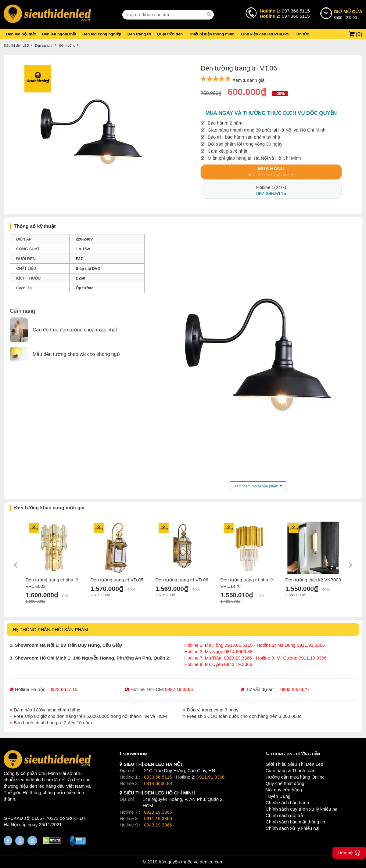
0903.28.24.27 (295, 689)
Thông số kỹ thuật (35, 226)
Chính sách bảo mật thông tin (295, 822)
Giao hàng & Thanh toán (291, 770)
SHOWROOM (135, 754)
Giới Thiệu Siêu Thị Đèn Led (294, 764)
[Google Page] (20, 841)
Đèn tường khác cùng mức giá (49, 508)
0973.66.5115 (63, 689)
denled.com (212, 862)
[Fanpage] (8, 841)
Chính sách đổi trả (284, 815)
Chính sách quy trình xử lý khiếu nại (302, 809)
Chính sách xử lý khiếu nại (292, 828)
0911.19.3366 (158, 818)
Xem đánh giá (248, 80)
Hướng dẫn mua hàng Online (295, 777)
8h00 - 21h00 (348, 14)
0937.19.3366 (179, 689)
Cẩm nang (22, 311)
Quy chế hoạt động (285, 783)
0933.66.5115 (158, 777)
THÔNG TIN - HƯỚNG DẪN (295, 754)
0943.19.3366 (158, 825)
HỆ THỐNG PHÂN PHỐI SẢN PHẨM (50, 629)
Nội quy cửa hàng (284, 790)
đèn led (37, 786)
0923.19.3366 (158, 812)
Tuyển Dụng (278, 796)
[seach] (210, 14)
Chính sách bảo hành (287, 803)
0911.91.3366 (211, 777)
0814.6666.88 (158, 783)
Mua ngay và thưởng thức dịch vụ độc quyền (271, 113)
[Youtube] (32, 841)
